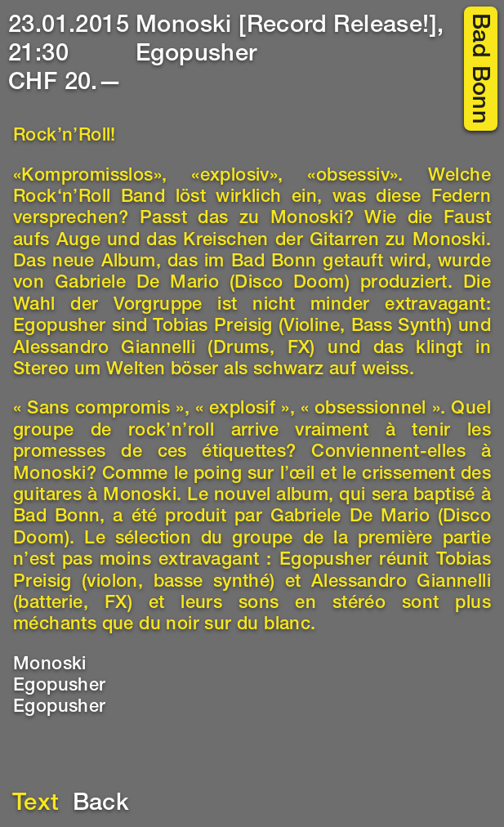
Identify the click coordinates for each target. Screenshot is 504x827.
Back (101, 805)
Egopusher (60, 686)
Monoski (50, 665)
